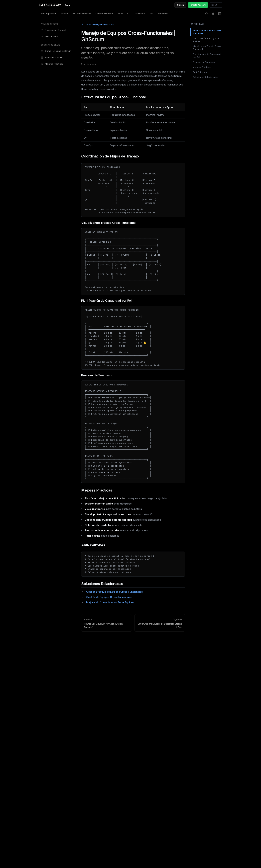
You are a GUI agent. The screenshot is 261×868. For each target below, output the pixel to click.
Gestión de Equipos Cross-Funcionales (109, 597)
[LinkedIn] (220, 14)
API (151, 14)
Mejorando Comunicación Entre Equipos (110, 602)
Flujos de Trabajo (52, 57)
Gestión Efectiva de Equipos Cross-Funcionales (114, 592)
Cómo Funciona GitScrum (56, 51)
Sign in (180, 5)
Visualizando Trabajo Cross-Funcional (207, 48)
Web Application (49, 14)
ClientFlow (140, 14)
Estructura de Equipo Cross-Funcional (207, 32)
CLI (129, 14)
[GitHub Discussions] (206, 14)
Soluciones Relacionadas (206, 77)
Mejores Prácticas (52, 64)
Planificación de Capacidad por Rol (207, 56)
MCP (120, 14)
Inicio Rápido (49, 36)
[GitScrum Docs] (54, 5)
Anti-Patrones (200, 72)
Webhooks (163, 14)
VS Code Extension (82, 14)
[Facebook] (213, 14)
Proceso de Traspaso (204, 62)
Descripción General (53, 30)
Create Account (198, 5)
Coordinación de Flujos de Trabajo (206, 40)
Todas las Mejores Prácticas (97, 24)
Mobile (64, 14)
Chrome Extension (104, 14)
